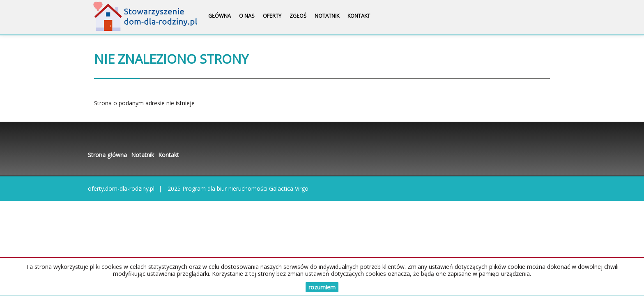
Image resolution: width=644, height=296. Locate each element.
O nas (247, 16)
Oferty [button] (272, 16)
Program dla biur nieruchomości (226, 188)
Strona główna (107, 155)
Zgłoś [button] (298, 16)
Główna (220, 16)
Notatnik (327, 16)
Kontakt (359, 16)
